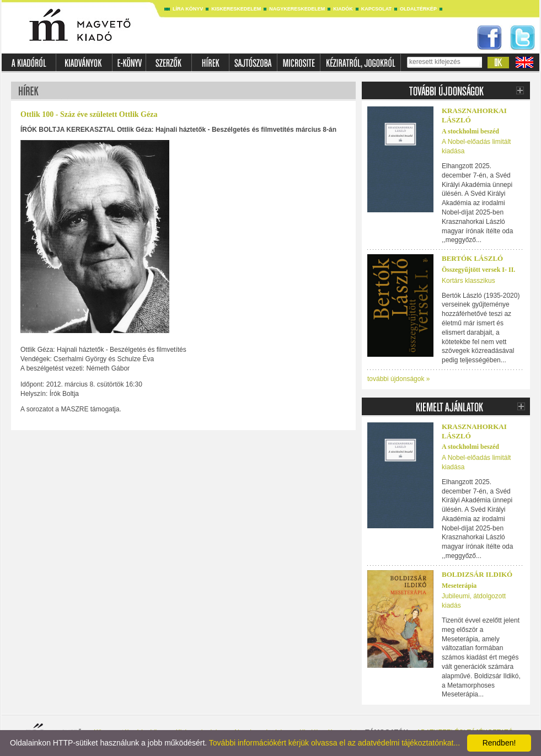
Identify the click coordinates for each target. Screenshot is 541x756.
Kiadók (343, 9)
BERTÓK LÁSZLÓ (472, 258)
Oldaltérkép (418, 9)
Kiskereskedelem (236, 9)
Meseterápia (459, 586)
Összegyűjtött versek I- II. (478, 270)
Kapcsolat (376, 9)
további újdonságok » (398, 379)
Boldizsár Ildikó (477, 574)
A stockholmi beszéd (470, 131)
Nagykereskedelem (297, 9)
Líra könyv (188, 9)
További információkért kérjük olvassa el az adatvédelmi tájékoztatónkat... (334, 743)
